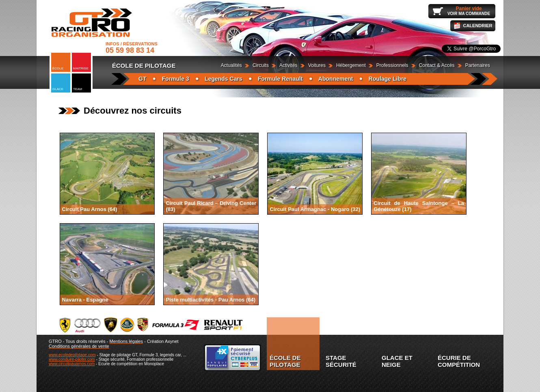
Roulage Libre (388, 79)
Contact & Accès (437, 65)
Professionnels (392, 65)
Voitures (317, 65)
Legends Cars (224, 79)
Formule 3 (176, 79)
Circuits (261, 65)
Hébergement (351, 65)
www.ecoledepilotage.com (72, 355)
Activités (288, 65)
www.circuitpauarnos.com (72, 364)
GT (142, 79)
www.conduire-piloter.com (72, 359)
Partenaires (478, 65)
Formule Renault (280, 79)
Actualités (231, 65)
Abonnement (336, 79)
